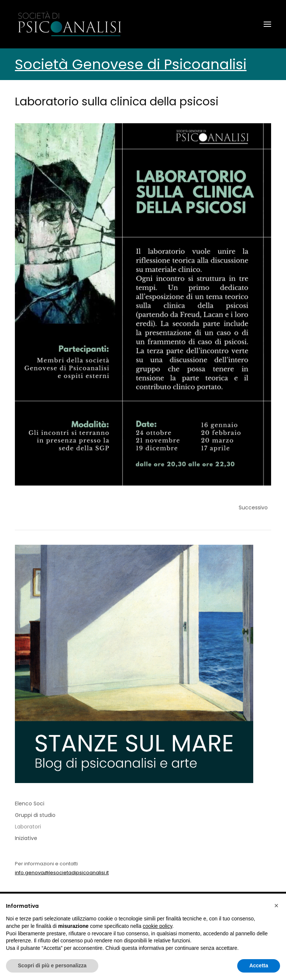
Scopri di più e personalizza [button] (52, 965)
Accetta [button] (259, 965)
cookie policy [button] (157, 926)
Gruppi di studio (35, 815)
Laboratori (28, 827)
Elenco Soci (30, 804)
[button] (267, 24)
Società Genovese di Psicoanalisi (131, 64)
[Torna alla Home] (71, 24)
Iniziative (26, 838)
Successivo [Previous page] (253, 507)
